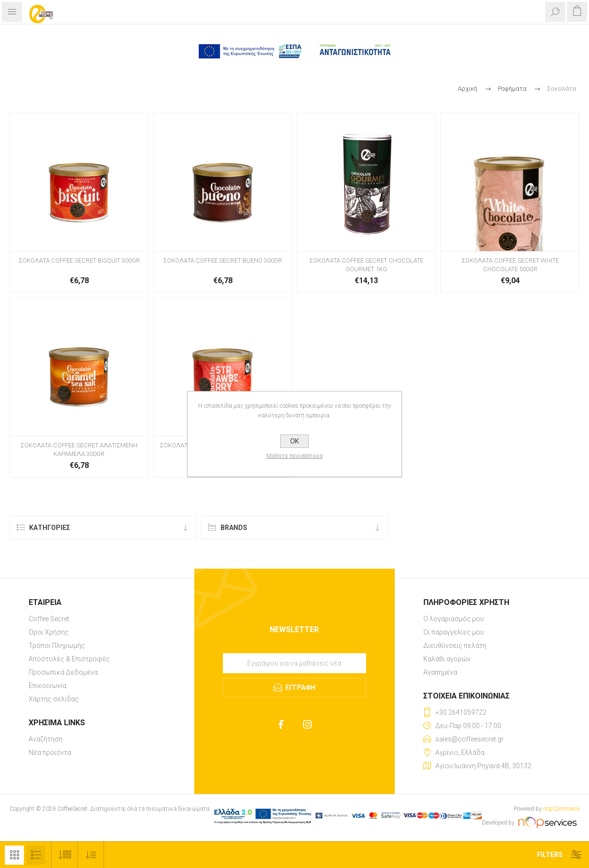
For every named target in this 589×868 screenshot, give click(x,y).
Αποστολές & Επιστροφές (69, 659)
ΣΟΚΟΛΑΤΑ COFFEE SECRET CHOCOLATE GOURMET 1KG (366, 265)
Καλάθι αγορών (447, 659)
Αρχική (468, 89)
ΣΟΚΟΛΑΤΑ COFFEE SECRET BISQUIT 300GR (79, 260)
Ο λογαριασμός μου (454, 619)
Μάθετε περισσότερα (294, 456)
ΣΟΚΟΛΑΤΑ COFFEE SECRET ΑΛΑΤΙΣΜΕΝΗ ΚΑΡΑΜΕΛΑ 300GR (79, 450)
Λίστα (36, 855)
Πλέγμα (14, 855)
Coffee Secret (49, 619)
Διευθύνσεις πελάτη (455, 646)
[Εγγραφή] (294, 663)
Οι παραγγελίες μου (454, 632)
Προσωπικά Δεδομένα (63, 672)
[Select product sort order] (91, 855)
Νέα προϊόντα (50, 752)
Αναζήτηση (46, 739)
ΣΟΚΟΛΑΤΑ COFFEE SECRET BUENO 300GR (223, 260)
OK (294, 441)
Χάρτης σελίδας (54, 699)
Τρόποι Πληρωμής (57, 646)
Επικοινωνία (47, 686)
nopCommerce (561, 809)
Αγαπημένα (440, 672)
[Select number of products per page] (65, 855)
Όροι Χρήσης (49, 632)
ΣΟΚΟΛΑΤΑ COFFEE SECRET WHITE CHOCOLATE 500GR (510, 265)
